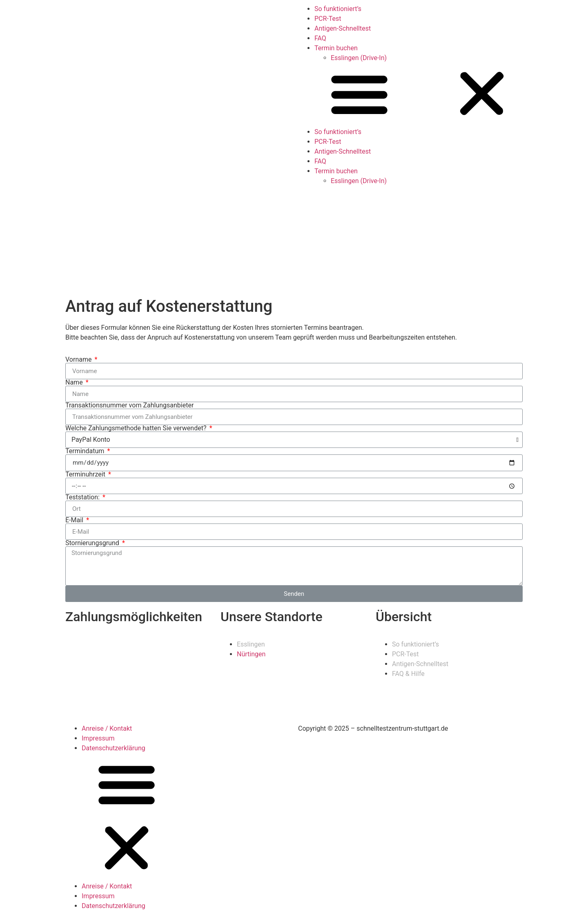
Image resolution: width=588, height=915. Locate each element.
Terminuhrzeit (86, 474)
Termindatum (86, 451)
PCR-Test (328, 19)
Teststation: (83, 497)
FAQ (320, 38)
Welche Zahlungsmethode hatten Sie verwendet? (137, 428)
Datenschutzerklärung (114, 748)
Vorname (79, 360)
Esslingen (251, 644)
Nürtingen (251, 654)
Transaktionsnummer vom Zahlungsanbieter (129, 405)
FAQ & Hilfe (408, 674)
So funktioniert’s (338, 9)
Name (75, 383)
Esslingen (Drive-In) (359, 58)
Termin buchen (336, 48)
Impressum (98, 738)
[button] (441, 95)
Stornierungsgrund (93, 543)
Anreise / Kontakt (107, 728)
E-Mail (75, 520)
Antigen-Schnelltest (343, 28)
